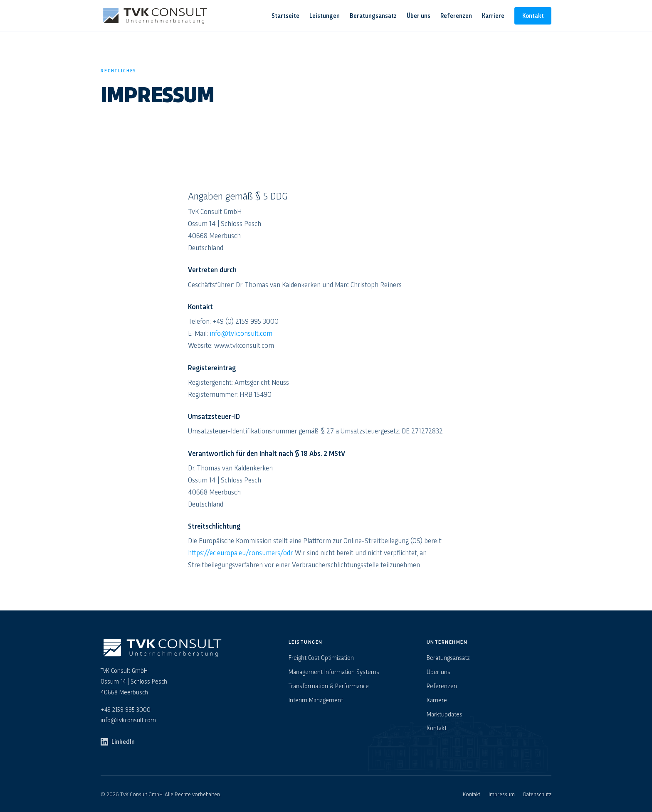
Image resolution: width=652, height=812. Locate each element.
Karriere (493, 15)
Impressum (502, 794)
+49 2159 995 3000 (126, 709)
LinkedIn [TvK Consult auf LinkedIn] (118, 741)
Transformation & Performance (329, 686)
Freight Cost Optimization (321, 657)
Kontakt (533, 15)
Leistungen (325, 15)
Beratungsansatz (373, 15)
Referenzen (456, 15)
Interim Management (316, 700)
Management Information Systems (334, 672)
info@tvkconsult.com (241, 333)
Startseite (285, 15)
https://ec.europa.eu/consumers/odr (240, 552)
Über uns (419, 15)
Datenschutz (537, 794)
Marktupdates (445, 714)
